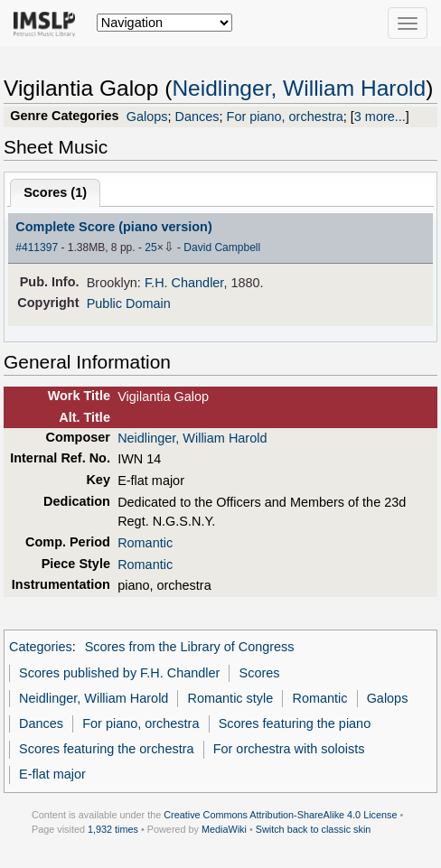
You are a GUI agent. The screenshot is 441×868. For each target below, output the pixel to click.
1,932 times (113, 829)
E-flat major (52, 774)
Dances (197, 117)
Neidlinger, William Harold (299, 88)
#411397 (37, 247)
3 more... (380, 117)
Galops (147, 117)
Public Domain (129, 303)
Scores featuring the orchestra (106, 749)
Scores (260, 673)
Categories (41, 647)
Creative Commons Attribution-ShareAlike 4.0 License (280, 815)
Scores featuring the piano (295, 723)
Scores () (55, 192)
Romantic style (231, 698)
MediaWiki (224, 829)
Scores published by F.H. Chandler (119, 673)
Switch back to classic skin (314, 829)
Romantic (145, 543)
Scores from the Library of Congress (190, 647)
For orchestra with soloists (289, 749)
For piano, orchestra (285, 117)
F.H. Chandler (184, 283)
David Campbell (222, 247)
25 (150, 247)
